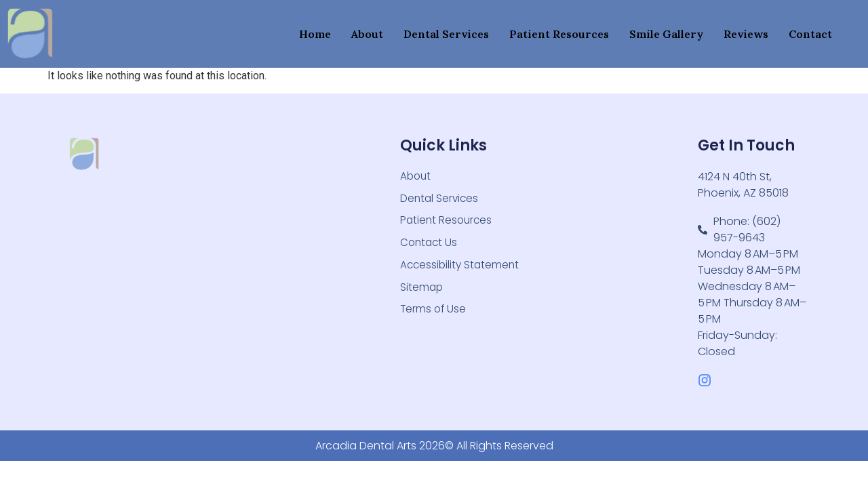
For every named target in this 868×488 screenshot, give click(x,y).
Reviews (746, 34)
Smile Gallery (666, 34)
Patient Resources (559, 34)
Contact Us (430, 246)
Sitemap (422, 292)
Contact (810, 34)
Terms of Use (434, 315)
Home (315, 34)
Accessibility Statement (461, 269)
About (367, 34)
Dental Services (446, 34)
